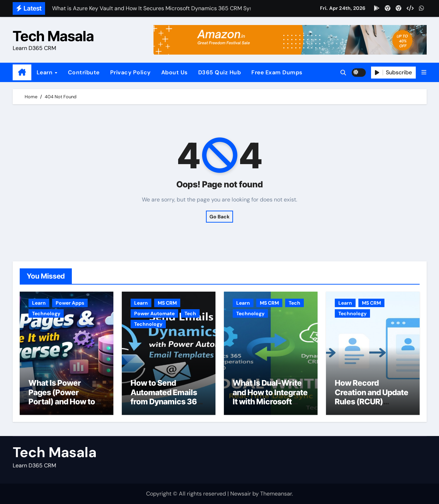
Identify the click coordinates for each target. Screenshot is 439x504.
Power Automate (154, 313)
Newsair (241, 494)
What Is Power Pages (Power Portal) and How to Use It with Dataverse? (62, 402)
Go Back (219, 217)
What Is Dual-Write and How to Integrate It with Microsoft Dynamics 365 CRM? (271, 397)
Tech (190, 313)
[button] (424, 72)
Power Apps (70, 303)
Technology (46, 313)
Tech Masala (53, 36)
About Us (174, 72)
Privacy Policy (130, 72)
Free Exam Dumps (277, 72)
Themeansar (276, 494)
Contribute (84, 72)
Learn (45, 72)
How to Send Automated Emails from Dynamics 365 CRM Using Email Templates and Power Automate (166, 406)
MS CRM (167, 303)
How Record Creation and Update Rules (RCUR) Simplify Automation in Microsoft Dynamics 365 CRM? (373, 406)
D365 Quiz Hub (220, 72)
